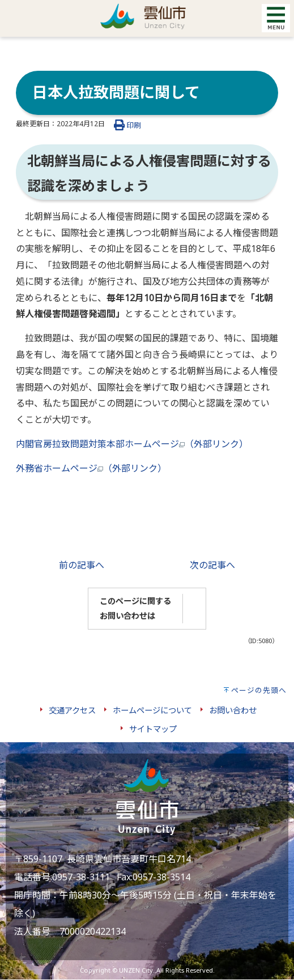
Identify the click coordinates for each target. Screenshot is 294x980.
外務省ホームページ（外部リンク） (91, 468)
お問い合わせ (233, 710)
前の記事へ (82, 565)
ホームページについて (152, 710)
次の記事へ (212, 565)
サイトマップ (153, 729)
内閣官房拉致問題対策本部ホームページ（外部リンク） (132, 444)
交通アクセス (72, 710)
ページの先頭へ (259, 690)
